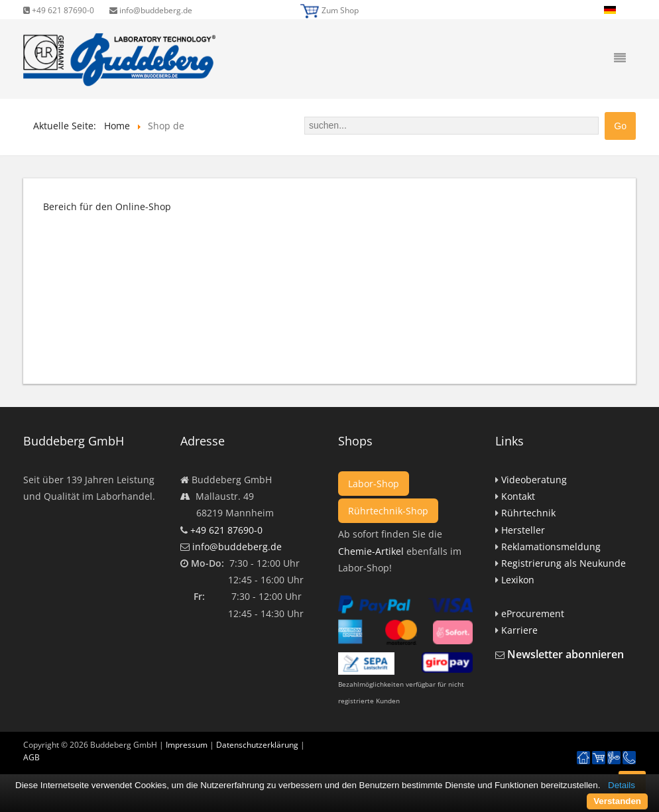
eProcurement (533, 613)
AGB (31, 757)
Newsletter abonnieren (566, 654)
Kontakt (518, 496)
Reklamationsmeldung (551, 547)
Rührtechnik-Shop (388, 511)
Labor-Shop (374, 484)
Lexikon (518, 580)
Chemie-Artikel (371, 551)
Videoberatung (534, 480)
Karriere (519, 630)
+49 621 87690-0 (59, 10)
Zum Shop (340, 10)
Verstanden (617, 801)
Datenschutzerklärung (257, 745)
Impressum (187, 745)
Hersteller (523, 530)
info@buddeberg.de (151, 10)
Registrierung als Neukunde (564, 563)
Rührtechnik (528, 513)
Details (622, 785)
